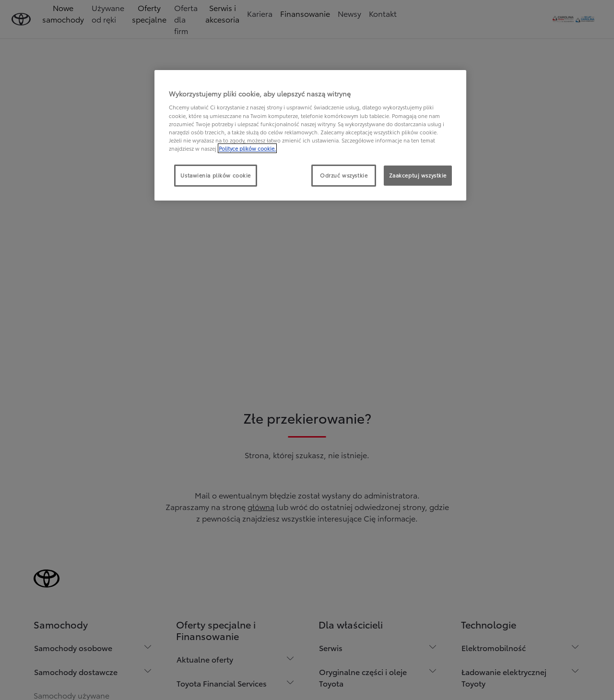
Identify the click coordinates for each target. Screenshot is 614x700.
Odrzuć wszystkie (344, 175)
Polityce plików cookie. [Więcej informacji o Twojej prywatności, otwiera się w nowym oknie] (247, 148)
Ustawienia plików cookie (216, 175)
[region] (310, 135)
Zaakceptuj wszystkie (418, 175)
